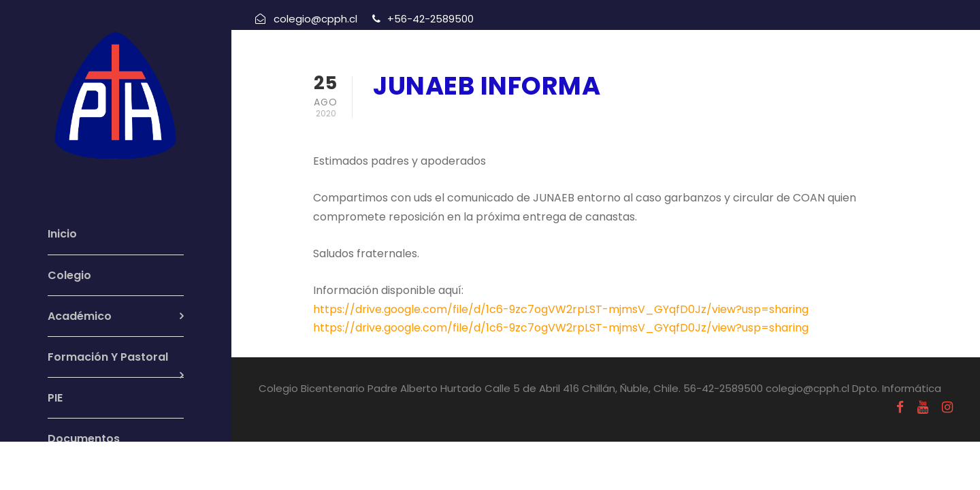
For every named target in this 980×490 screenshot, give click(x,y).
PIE (55, 398)
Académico (80, 316)
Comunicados (526, 121)
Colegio (69, 275)
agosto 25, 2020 (419, 121)
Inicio (62, 234)
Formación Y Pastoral (108, 357)
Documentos (84, 439)
